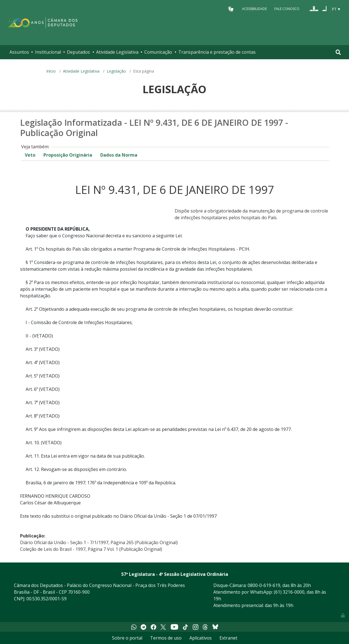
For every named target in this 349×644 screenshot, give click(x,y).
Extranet (228, 638)
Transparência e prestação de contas (217, 52)
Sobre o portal (127, 638)
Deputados (78, 52)
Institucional (48, 52)
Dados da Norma (119, 155)
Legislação (116, 71)
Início (51, 71)
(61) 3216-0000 (289, 592)
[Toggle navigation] (338, 52)
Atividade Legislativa (117, 52)
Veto (30, 155)
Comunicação (158, 52)
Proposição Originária (68, 155)
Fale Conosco (287, 9)
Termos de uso (166, 638)
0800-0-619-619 (264, 585)
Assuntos (19, 52)
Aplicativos (201, 638)
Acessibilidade (254, 9)
